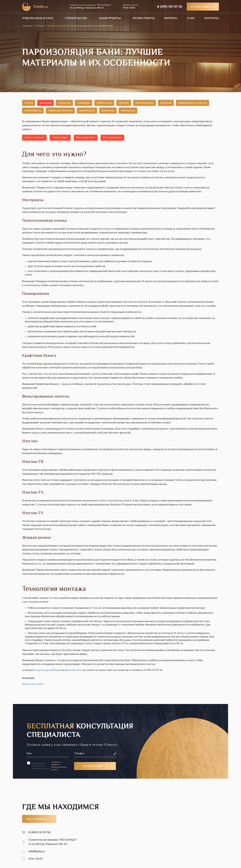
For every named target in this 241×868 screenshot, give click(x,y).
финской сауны (73, 669)
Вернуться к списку (33, 683)
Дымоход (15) (145, 111)
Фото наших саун (125, 138)
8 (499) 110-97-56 (170, 7)
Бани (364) (52, 103)
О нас (191, 18)
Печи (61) (151, 103)
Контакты (212, 18)
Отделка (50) (126, 103)
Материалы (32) (177, 103)
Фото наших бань (94, 138)
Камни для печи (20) (112, 111)
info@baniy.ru (37, 851)
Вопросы (171, 18)
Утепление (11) (79, 111)
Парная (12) (171, 111)
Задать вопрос (65, 138)
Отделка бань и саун (38, 18)
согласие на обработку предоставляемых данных (59, 765)
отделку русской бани (47, 669)
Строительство (76, 18)
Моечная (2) (197, 111)
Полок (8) (204, 103)
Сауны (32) (76, 103)
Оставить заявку (201, 7)
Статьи (39, 26)
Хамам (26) (100, 103)
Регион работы (144, 18)
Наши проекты (110, 18)
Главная (27, 26)
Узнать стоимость (36, 138)
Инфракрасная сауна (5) (43, 111)
